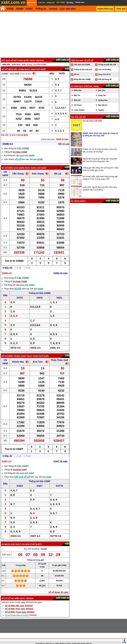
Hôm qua (121, 9)
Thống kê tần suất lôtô (83, 66)
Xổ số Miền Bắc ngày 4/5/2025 (19, 602)
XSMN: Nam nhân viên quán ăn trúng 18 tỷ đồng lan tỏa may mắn (100, 131)
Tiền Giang (18, 170)
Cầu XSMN (23, 274)
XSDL (59, 294)
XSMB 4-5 (8, 140)
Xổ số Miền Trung (11, 352)
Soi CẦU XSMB (40, 61)
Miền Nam (16, 61)
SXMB (40, 155)
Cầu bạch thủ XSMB (25, 152)
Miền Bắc (6, 61)
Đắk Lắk (77, 96)
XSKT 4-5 (35, 532)
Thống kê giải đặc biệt (107, 61)
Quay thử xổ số (104, 71)
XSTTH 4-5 (56, 532)
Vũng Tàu (102, 92)
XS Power (78, 101)
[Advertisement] (63, 33)
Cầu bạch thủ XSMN (25, 281)
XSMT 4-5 (7, 457)
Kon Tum (38, 358)
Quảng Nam (103, 96)
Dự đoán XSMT (20, 466)
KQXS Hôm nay (105, 9)
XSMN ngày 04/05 (27, 164)
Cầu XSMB (23, 145)
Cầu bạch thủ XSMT (25, 469)
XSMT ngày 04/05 (30, 352)
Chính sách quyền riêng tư (82, 640)
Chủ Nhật (14, 70)
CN (5, 168)
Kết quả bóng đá (105, 76)
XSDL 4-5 (55, 344)
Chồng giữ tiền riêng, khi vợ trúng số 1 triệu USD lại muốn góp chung (101, 165)
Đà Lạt (58, 170)
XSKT (40, 482)
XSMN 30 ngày (60, 269)
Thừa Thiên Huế (59, 356)
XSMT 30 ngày (61, 457)
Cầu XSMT (23, 462)
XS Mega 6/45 (8, 541)
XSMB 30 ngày (62, 135)
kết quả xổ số (22, 473)
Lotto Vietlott (79, 106)
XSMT (29, 9)
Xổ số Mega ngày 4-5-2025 (17, 611)
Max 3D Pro (103, 101)
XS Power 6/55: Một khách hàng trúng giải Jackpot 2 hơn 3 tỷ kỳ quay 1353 (100, 174)
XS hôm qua (77, 83)
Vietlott (101, 106)
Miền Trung (27, 61)
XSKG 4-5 (35, 344)
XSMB (10, 9)
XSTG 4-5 (15, 344)
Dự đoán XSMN (20, 278)
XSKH (20, 482)
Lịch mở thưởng (105, 66)
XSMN (20, 9)
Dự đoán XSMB (20, 148)
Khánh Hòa (18, 358)
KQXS (18, 285)
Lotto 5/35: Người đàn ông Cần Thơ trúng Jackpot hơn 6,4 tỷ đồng (100, 185)
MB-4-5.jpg (64, 140)
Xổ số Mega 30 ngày (58, 588)
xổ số (18, 155)
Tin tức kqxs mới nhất (92, 117)
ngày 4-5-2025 (22, 541)
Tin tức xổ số (78, 113)
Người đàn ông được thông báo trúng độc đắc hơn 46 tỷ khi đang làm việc (100, 156)
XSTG (20, 294)
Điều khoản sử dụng (63, 640)
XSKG (40, 294)
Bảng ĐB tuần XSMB (82, 76)
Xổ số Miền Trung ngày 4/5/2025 (20, 608)
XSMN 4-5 (7, 269)
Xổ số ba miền (12, 595)
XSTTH (59, 482)
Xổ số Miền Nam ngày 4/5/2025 (19, 605)
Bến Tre (77, 92)
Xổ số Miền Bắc (9, 66)
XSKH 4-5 (15, 532)
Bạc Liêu (102, 87)
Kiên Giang (38, 170)
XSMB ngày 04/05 (27, 66)
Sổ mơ (76, 71)
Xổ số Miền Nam (10, 164)
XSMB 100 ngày (48, 135)
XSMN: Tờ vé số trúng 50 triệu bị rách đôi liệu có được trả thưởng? (100, 147)
